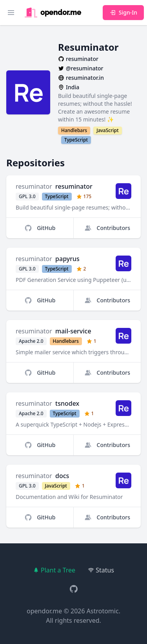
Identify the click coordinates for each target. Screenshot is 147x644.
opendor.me (44, 611)
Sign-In (123, 12)
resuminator (34, 186)
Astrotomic (103, 611)
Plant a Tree (54, 570)
